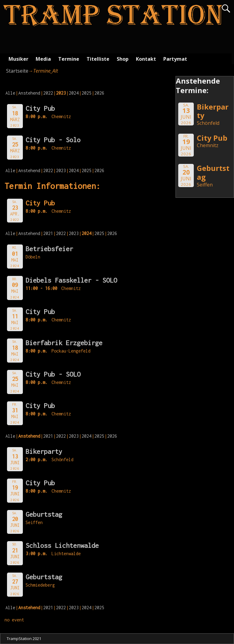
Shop (123, 59)
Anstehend (29, 93)
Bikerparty (44, 451)
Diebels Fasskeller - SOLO (71, 280)
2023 (61, 170)
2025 (87, 93)
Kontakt (146, 59)
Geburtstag (44, 514)
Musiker (18, 59)
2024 (74, 93)
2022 (48, 93)
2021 (48, 233)
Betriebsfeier (49, 249)
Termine (69, 59)
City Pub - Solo (53, 140)
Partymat (175, 59)
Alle (10, 93)
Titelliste (98, 59)
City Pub (40, 108)
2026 (99, 93)
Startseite (17, 71)
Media (43, 59)
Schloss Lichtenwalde (62, 545)
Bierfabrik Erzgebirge (64, 343)
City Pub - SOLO (53, 374)
